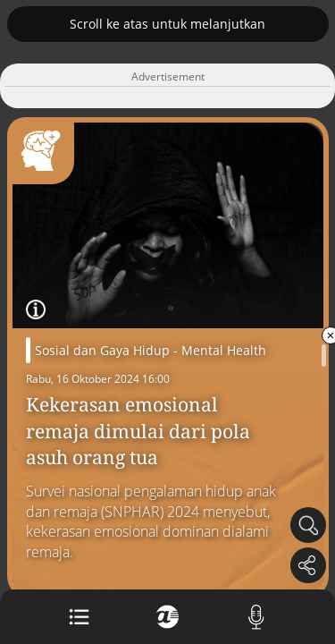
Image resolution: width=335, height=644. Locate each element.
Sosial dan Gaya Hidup (102, 350)
